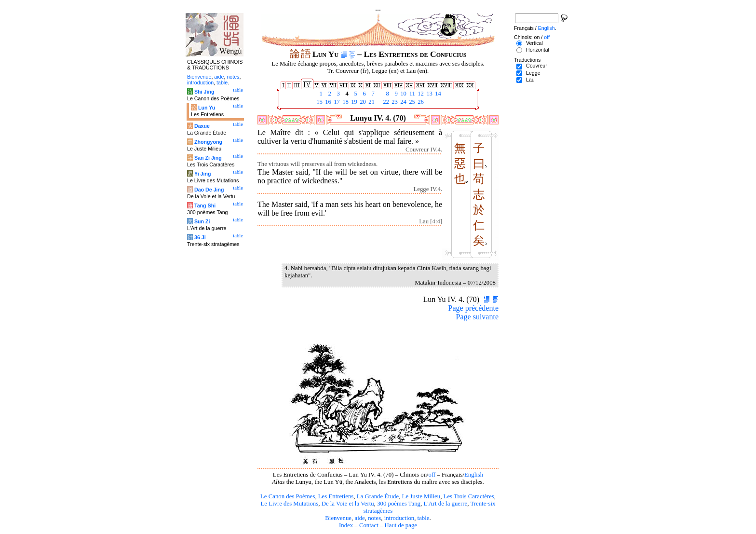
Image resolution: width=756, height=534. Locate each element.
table (424, 518)
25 (411, 102)
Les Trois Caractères (469, 496)
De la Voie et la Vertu (348, 504)
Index (346, 525)
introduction (399, 518)
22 (385, 102)
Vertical (534, 43)
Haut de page (401, 525)
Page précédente (473, 308)
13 (429, 94)
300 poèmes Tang (399, 504)
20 (362, 102)
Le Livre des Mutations (289, 504)
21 (371, 102)
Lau (530, 80)
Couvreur (537, 66)
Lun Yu (207, 108)
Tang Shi (205, 205)
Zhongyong (208, 142)
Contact (369, 525)
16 (327, 102)
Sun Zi (202, 221)
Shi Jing (204, 92)
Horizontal (538, 50)
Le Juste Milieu (421, 496)
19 (353, 102)
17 (336, 102)
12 (420, 94)
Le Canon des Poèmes (288, 496)
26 (420, 102)
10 (403, 94)
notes (374, 518)
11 (411, 94)
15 (319, 102)
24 (403, 102)
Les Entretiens (336, 496)
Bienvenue (338, 518)
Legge (533, 73)
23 (394, 102)
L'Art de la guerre (445, 504)
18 (345, 102)
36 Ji (200, 237)
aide (359, 518)
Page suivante (477, 317)
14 (437, 94)
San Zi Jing (208, 158)
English (474, 475)
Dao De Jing (209, 190)
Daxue (202, 126)
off (432, 475)
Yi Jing (203, 174)
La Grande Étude (378, 496)
